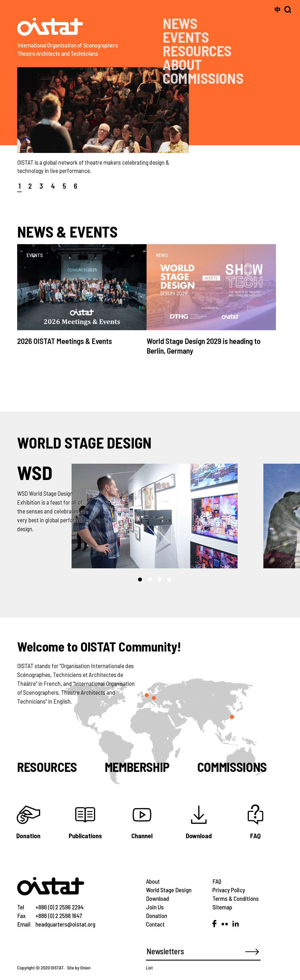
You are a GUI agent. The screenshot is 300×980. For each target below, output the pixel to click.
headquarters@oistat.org (65, 924)
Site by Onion (79, 968)
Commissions (232, 767)
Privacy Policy (229, 890)
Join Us (155, 907)
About (153, 881)
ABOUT (182, 64)
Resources (47, 767)
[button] (140, 579)
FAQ (217, 881)
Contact (155, 924)
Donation (157, 916)
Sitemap (222, 907)
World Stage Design (169, 890)
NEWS (180, 23)
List (149, 968)
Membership (137, 767)
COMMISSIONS (203, 78)
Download (157, 898)
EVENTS (186, 37)
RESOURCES (197, 50)
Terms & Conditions (236, 898)
